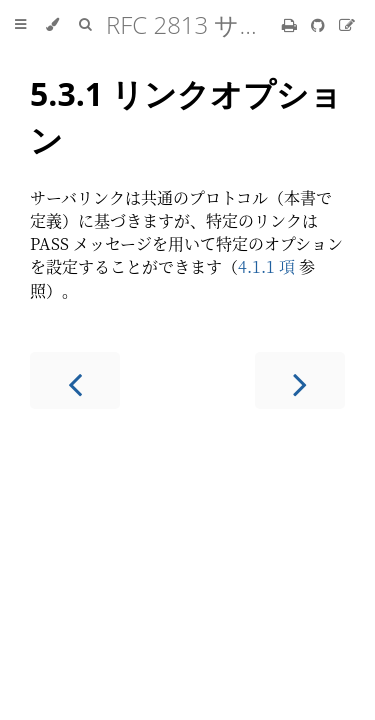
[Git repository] (320, 24)
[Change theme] (52, 25)
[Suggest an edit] (347, 24)
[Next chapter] (300, 380)
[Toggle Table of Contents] (20, 25)
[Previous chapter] (75, 380)
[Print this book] (291, 24)
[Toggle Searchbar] (85, 25)
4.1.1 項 (266, 266)
